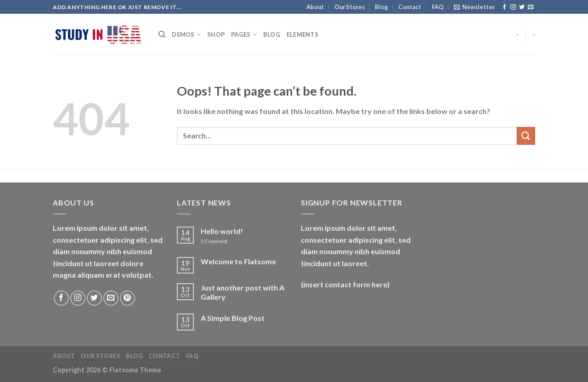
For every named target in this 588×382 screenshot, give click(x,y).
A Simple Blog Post (233, 318)
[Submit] (526, 136)
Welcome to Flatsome (238, 261)
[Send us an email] (531, 7)
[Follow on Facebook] (504, 7)
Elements (302, 34)
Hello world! (222, 231)
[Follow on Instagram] (513, 7)
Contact (410, 7)
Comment (214, 241)
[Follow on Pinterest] (127, 298)
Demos (186, 35)
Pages (244, 35)
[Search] (162, 34)
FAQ (438, 7)
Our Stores (350, 7)
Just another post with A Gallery (243, 292)
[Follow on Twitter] (522, 7)
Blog (382, 7)
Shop (216, 34)
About (315, 7)
